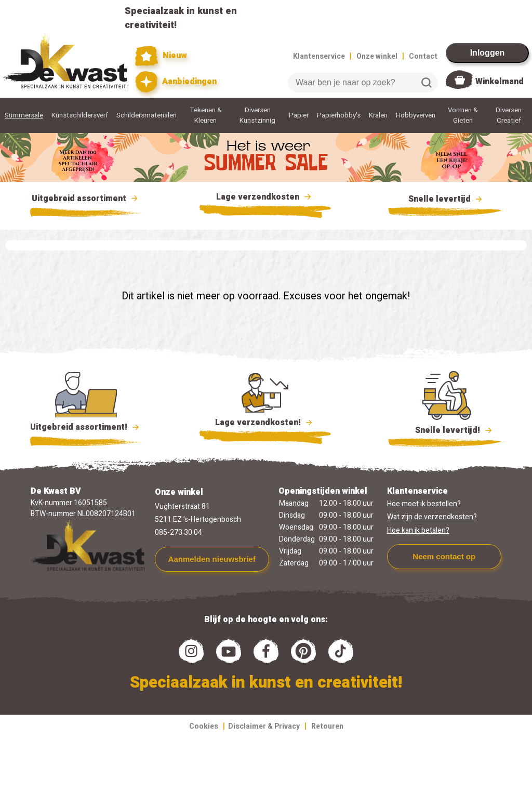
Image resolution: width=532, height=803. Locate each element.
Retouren (327, 726)
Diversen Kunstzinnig (257, 115)
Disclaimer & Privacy (264, 726)
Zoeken (427, 83)
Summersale (24, 115)
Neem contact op (444, 556)
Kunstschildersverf (80, 115)
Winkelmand (500, 82)
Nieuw (161, 56)
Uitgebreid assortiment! (86, 427)
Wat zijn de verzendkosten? (432, 517)
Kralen (378, 115)
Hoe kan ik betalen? (418, 530)
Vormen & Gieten (463, 115)
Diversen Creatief (509, 115)
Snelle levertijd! (447, 429)
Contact (423, 56)
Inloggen (488, 53)
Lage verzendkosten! (265, 424)
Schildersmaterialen (147, 115)
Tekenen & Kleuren (206, 115)
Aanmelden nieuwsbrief (212, 559)
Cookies (204, 726)
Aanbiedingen (176, 82)
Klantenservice (319, 56)
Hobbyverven (416, 115)
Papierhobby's (339, 115)
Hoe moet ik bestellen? (424, 504)
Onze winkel (377, 56)
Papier (299, 115)
